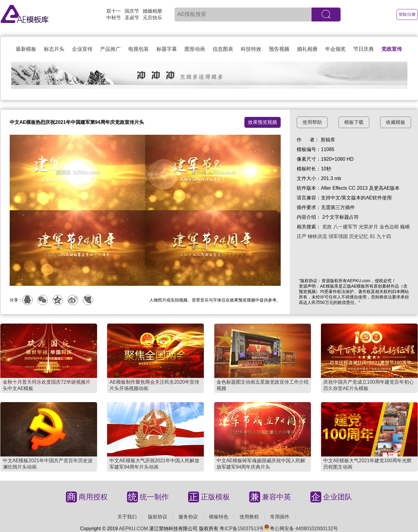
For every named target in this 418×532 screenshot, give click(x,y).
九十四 (384, 236)
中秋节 (114, 18)
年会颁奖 (335, 49)
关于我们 (127, 517)
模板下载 (354, 122)
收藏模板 (396, 122)
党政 (327, 227)
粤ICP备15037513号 (242, 529)
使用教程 (249, 517)
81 (373, 236)
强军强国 (338, 236)
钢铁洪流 (317, 236)
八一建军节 (345, 227)
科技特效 (251, 49)
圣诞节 (132, 18)
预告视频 (279, 49)
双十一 (114, 11)
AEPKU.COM (133, 529)
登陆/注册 (407, 14)
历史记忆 (359, 236)
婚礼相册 (307, 49)
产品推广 (110, 49)
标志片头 (54, 49)
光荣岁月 (368, 227)
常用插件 (280, 517)
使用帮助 (312, 122)
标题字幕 (167, 49)
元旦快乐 (152, 18)
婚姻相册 (152, 11)
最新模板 (26, 49)
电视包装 (139, 49)
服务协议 (188, 517)
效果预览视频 (263, 122)
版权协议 (158, 517)
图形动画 (195, 49)
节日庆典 (364, 49)
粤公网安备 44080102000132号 (301, 529)
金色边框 (389, 227)
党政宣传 (392, 49)
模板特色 (219, 517)
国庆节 (132, 11)
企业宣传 (82, 49)
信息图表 (223, 49)
